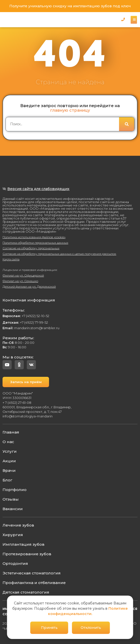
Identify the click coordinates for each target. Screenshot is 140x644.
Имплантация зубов (24, 544)
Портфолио (15, 490)
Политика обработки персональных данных (35, 243)
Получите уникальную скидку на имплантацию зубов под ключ (70, 6)
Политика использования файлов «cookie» (34, 237)
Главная (11, 432)
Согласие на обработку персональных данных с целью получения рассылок (59, 254)
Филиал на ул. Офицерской (23, 275)
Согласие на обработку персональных (31, 248)
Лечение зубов (18, 525)
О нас (8, 442)
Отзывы (11, 499)
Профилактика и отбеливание (34, 583)
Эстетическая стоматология (32, 573)
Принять (49, 628)
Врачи (9, 470)
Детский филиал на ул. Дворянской (29, 286)
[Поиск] (127, 124)
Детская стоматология (26, 592)
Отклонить (91, 628)
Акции (9, 461)
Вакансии (13, 509)
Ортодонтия (15, 563)
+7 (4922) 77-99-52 (25, 322)
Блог (7, 480)
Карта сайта (11, 259)
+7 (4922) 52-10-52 (26, 316)
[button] (123, 19)
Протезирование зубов (27, 554)
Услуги (10, 451)
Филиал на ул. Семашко (20, 281)
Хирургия (13, 535)
